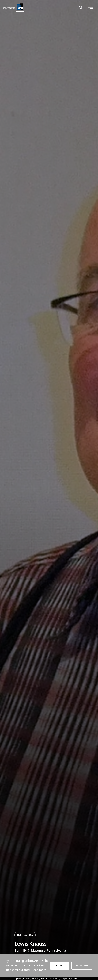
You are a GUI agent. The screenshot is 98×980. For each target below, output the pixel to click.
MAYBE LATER (82, 966)
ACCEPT (59, 966)
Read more (39, 970)
